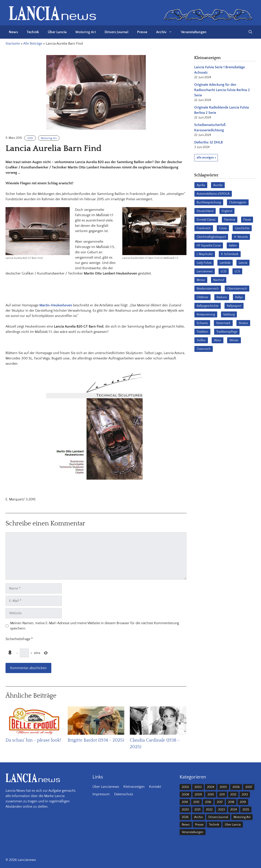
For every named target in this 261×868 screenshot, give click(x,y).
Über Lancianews (106, 787)
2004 (211, 787)
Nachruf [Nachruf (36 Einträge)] (219, 280)
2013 (245, 795)
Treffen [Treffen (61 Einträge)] (201, 340)
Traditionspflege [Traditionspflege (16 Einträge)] (227, 332)
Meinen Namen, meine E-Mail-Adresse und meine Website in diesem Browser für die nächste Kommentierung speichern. (95, 626)
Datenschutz (124, 794)
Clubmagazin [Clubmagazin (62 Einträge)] (238, 202)
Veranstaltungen (194, 32)
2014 (185, 802)
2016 (208, 802)
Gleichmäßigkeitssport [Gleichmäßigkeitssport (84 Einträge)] (211, 237)
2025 (246, 810)
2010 (211, 795)
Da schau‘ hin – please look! (33, 740)
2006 (236, 787)
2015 (30, 138)
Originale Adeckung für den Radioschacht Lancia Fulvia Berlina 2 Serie (222, 90)
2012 (233, 795)
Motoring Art (85, 32)
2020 (185, 810)
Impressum (101, 794)
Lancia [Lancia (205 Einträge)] (243, 263)
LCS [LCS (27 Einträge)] (237, 271)
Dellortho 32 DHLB (208, 142)
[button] (250, 32)
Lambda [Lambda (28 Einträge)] (225, 263)
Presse (142, 32)
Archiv (166, 32)
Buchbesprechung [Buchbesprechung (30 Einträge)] (209, 202)
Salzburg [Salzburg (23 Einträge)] (229, 315)
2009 (198, 795)
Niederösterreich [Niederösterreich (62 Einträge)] (208, 289)
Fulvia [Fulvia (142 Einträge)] (223, 228)
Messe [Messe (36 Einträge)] (201, 280)
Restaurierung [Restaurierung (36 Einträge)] (206, 315)
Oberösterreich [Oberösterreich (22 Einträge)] (237, 289)
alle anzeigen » (206, 158)
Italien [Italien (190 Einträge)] (233, 246)
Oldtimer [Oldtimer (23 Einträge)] (202, 297)
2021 (197, 810)
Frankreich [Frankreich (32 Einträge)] (204, 228)
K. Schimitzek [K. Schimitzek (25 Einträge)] (230, 254)
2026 (185, 817)
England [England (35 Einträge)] (227, 211)
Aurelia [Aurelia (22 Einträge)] (218, 185)
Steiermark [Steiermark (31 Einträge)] (223, 323)
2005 (223, 787)
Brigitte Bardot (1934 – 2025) (96, 740)
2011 (222, 795)
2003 (198, 787)
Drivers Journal (116, 32)
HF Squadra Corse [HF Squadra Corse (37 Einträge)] (209, 246)
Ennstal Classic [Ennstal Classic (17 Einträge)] (206, 220)
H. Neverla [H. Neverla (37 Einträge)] (241, 237)
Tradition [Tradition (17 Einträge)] (202, 332)
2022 (209, 810)
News (13, 32)
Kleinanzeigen (134, 787)
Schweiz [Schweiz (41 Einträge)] (202, 323)
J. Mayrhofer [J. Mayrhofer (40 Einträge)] (205, 254)
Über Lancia (57, 32)
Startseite (13, 44)
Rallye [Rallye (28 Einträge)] (239, 297)
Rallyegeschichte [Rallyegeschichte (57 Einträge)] (208, 306)
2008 (185, 795)
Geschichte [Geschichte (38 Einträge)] (242, 228)
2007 (249, 787)
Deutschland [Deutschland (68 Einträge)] (205, 211)
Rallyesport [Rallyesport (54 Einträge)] (234, 306)
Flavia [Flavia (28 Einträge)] (247, 220)
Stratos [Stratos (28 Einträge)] (243, 323)
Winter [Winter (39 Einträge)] (234, 340)
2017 (220, 802)
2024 (234, 810)
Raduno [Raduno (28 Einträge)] (222, 297)
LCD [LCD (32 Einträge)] (224, 271)
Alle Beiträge (33, 44)
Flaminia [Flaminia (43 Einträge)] (230, 220)
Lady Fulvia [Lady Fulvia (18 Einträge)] (204, 263)
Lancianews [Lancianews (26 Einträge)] (205, 271)
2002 (185, 787)
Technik (33, 32)
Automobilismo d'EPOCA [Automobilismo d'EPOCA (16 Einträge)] (213, 194)
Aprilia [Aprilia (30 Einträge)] (201, 185)
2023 (221, 810)
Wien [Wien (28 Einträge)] (218, 340)
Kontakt (155, 787)
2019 (243, 802)
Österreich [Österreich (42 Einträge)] (204, 349)
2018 (231, 802)
